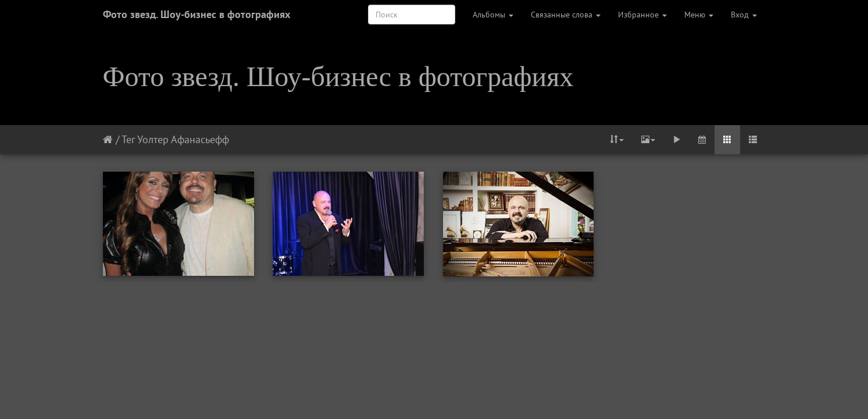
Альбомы (493, 15)
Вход (744, 15)
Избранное (642, 15)
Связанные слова (566, 15)
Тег (128, 139)
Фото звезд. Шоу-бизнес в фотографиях (197, 14)
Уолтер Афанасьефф (183, 139)
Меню (699, 15)
